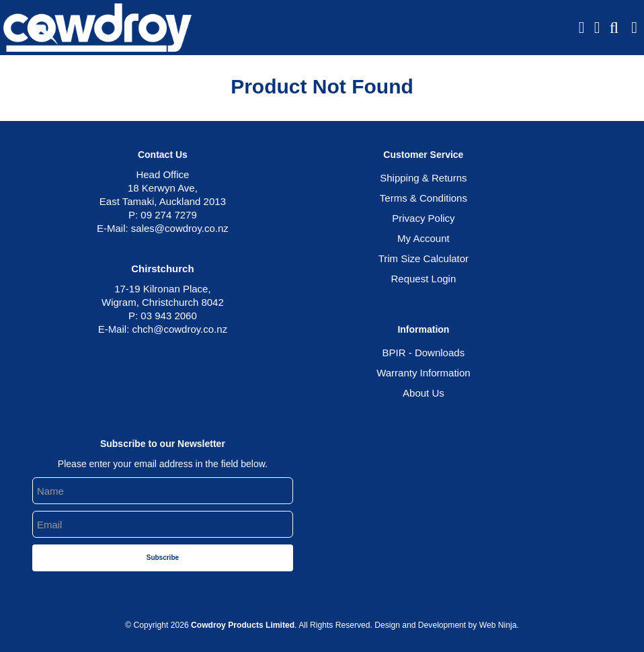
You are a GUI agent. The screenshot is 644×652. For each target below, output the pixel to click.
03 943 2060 (168, 316)
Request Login (424, 279)
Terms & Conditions (424, 198)
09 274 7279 (168, 215)
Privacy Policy (423, 218)
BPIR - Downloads (424, 353)
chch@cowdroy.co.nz (179, 329)
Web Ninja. (499, 625)
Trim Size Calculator (424, 258)
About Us (424, 393)
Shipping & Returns (423, 178)
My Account (424, 238)
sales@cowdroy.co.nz (180, 228)
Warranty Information (424, 373)
